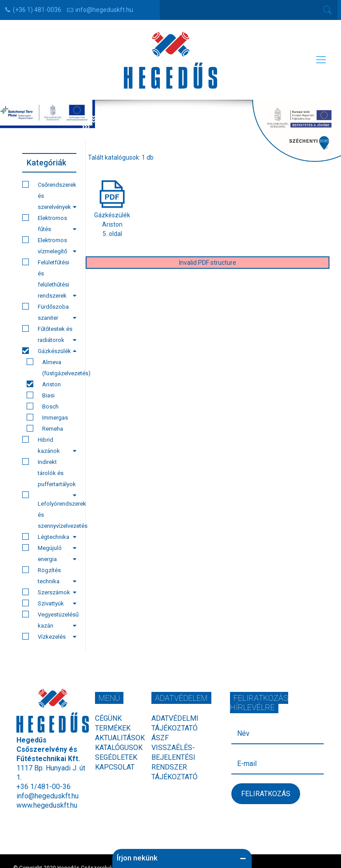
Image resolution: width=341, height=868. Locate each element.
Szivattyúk (49, 603)
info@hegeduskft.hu (104, 10)
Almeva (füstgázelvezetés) (52, 367)
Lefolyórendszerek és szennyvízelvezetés (49, 511)
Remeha (45, 428)
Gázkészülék (49, 351)
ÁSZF (160, 738)
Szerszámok (49, 592)
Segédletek (116, 757)
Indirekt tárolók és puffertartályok (49, 474)
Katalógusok (119, 748)
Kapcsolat (115, 767)
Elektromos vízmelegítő (49, 245)
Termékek (113, 728)
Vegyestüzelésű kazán (49, 620)
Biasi (41, 395)
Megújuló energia (49, 553)
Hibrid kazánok (49, 445)
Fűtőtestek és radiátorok (49, 334)
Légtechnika (49, 538)
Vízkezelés (49, 636)
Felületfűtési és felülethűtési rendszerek (49, 279)
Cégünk (108, 718)
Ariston (44, 384)
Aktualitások (120, 738)
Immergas (47, 417)
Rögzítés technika (49, 575)
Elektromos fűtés (49, 223)
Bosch (43, 406)
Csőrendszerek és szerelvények (49, 196)
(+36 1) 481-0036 (37, 10)
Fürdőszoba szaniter (49, 312)
